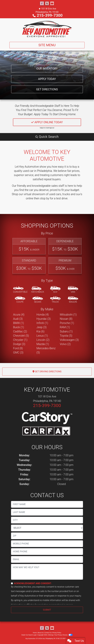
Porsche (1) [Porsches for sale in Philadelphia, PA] (67, 323)
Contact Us (48, 633)
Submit (47, 610)
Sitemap (51, 635)
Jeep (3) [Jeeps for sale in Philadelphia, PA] (41, 327)
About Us (41, 633)
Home (35, 633)
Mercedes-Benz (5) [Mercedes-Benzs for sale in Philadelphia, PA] (46, 350)
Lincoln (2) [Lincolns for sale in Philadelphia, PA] (43, 340)
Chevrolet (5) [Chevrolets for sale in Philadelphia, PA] (21, 336)
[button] (47, 137)
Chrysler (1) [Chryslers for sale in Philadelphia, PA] (20, 340)
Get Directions (47, 89)
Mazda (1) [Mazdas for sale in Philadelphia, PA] (43, 344)
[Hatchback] (38, 290)
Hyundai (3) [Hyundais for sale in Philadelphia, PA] (44, 319)
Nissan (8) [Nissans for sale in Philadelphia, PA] (66, 319)
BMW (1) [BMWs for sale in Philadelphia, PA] (18, 323)
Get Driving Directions (47, 372)
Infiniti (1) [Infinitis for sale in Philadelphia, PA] (42, 323)
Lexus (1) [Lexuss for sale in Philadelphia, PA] (42, 336)
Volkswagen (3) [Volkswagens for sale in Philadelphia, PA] (69, 340)
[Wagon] (73, 300)
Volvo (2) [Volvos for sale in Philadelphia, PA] (65, 344)
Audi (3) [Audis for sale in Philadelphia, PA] (18, 319)
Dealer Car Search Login (29, 635)
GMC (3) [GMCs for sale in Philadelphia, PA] (18, 352)
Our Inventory (47, 69)
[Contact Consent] (12, 583)
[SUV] (55, 290)
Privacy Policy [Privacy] (57, 633)
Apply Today (47, 79)
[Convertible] (20, 290)
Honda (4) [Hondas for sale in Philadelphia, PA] (43, 315)
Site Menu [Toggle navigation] (47, 45)
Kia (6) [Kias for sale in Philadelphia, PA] (40, 331)
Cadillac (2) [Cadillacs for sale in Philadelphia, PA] (20, 331)
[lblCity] (47, 520)
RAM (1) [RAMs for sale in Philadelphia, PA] (65, 327)
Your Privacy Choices (63, 635)
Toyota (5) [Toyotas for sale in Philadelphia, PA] (66, 336)
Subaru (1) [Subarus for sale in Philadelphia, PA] (66, 331)
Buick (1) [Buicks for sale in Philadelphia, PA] (19, 327)
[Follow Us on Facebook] (42, 4)
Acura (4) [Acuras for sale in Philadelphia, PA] (19, 315)
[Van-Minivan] (73, 290)
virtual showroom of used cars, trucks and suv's (53, 194)
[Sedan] (38, 300)
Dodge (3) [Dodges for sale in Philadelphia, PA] (19, 344)
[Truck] (55, 300)
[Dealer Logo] (47, 29)
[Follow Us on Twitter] (47, 4)
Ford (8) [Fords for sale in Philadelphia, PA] (18, 348)
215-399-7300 (50, 15)
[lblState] (47, 528)
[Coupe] (20, 300)
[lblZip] (47, 536)
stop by (45, 198)
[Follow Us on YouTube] (52, 4)
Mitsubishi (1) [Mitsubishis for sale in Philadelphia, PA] (68, 315)
